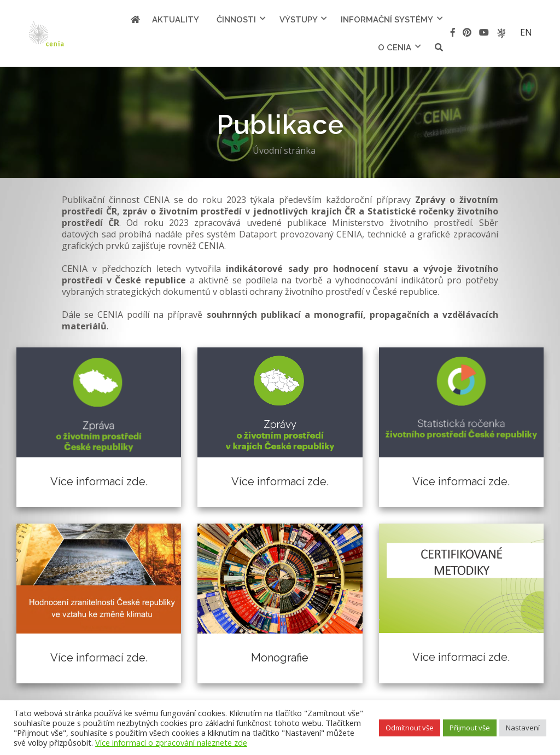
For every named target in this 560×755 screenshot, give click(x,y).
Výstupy (299, 20)
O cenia (395, 48)
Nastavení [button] (523, 728)
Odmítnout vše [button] (410, 728)
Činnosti (236, 20)
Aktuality (176, 20)
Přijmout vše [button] (470, 728)
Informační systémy (387, 20)
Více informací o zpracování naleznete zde (171, 742)
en (526, 32)
